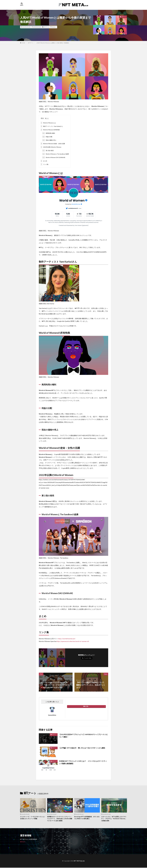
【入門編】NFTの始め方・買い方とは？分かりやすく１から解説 (83, 748)
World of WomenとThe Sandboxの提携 (55, 154)
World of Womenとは (48, 123)
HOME (23, 43)
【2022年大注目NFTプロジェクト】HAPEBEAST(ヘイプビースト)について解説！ (83, 736)
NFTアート (46, 27)
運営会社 (23, 842)
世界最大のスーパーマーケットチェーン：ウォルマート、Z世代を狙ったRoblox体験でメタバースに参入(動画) (59, 819)
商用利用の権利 (49, 133)
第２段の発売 (48, 150)
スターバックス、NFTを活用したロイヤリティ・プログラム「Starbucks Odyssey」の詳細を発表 (114, 819)
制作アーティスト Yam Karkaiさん (52, 126)
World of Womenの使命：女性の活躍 (53, 144)
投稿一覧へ (86, 706)
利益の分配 (47, 137)
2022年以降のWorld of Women (51, 147)
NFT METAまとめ (79, 861)
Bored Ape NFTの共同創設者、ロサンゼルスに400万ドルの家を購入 (86, 818)
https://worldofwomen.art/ (67, 639)
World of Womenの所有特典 (50, 130)
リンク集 (44, 164)
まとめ (44, 161)
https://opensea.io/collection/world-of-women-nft (73, 641)
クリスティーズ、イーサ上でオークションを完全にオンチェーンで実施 (33, 818)
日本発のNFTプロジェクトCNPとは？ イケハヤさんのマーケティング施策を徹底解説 (83, 762)
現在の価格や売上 (49, 140)
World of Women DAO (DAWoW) (54, 157)
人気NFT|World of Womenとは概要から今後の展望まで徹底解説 (53, 43)
